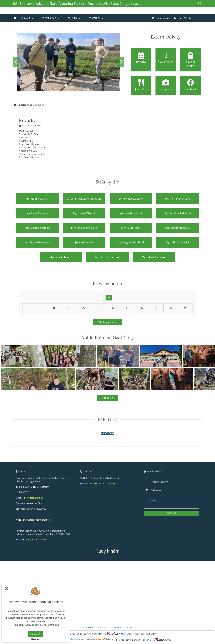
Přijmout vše (36, 634)
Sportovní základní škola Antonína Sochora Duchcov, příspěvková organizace (80, 3)
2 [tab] (71, 85)
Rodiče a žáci (26, 105)
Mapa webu (116, 627)
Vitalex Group (126, 634)
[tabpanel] (68, 62)
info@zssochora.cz (33, 498)
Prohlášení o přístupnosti (95, 627)
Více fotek (107, 398)
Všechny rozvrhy (108, 322)
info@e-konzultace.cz (36, 540)
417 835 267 (96, 484)
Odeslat (172, 513)
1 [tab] (66, 85)
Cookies (129, 627)
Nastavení (36, 639)
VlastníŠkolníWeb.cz (90, 640)
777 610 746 (109, 484)
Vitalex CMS (147, 640)
